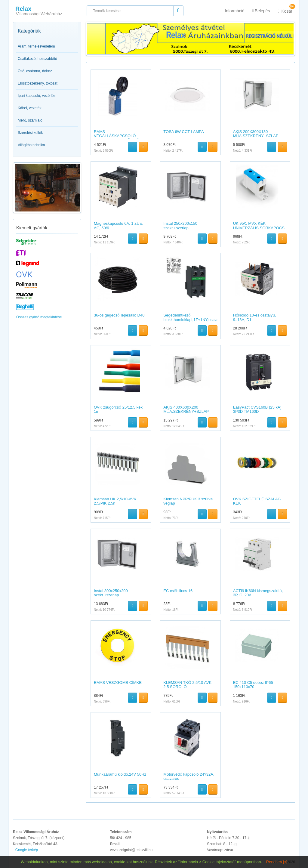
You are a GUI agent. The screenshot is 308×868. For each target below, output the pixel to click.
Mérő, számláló (30, 120)
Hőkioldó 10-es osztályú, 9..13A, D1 (254, 317)
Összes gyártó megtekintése (39, 317)
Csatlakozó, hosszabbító (37, 59)
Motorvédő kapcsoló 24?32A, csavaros (189, 776)
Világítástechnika (31, 145)
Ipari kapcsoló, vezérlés (37, 96)
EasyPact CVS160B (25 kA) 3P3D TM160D (257, 409)
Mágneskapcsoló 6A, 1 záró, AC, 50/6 (119, 225)
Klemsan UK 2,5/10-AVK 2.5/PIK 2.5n (115, 501)
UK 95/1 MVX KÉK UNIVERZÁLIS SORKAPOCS (259, 225)
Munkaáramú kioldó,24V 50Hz (120, 774)
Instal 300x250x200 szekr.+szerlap (111, 593)
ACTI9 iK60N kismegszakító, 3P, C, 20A (258, 593)
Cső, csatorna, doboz (35, 71)
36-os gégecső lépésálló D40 (119, 315)
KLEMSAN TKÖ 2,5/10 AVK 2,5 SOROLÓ (187, 685)
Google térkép (25, 850)
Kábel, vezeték (30, 108)
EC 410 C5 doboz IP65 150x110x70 (253, 685)
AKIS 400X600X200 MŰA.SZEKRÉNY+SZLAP (186, 409)
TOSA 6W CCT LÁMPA (183, 132)
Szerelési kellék (30, 133)
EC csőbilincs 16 (178, 591)
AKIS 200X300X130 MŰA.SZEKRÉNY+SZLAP (256, 134)
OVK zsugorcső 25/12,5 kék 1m (118, 409)
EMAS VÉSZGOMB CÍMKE (118, 683)
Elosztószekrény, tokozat (38, 83)
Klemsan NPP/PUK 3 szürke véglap (188, 501)
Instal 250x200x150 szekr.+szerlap (180, 225)
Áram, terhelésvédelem (36, 46)
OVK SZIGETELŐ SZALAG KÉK (257, 501)
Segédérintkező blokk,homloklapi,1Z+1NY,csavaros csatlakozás (194, 320)
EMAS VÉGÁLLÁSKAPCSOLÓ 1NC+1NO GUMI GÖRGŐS (118, 136)
